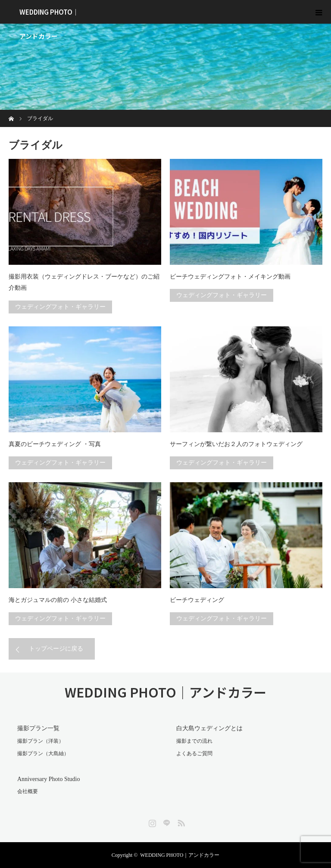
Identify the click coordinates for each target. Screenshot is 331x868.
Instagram (151, 821)
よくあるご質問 (194, 753)
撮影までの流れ (194, 741)
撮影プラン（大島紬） (43, 753)
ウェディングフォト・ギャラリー (60, 307)
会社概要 (28, 791)
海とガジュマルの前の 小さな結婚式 (58, 600)
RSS (180, 821)
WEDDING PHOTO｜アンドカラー (49, 15)
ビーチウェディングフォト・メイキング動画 (230, 277)
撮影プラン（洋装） (41, 741)
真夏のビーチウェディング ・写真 (55, 444)
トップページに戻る (56, 649)
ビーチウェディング (197, 600)
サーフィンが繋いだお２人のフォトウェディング (236, 444)
